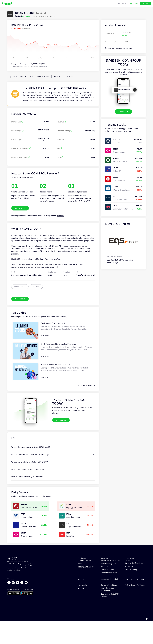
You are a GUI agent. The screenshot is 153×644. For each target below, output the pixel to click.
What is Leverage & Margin (132, 570)
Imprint (81, 611)
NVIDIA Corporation (86, 562)
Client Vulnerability (109, 584)
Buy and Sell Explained (134, 574)
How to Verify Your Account (109, 576)
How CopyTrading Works (135, 562)
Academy (61, 216)
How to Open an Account (111, 572)
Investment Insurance (134, 605)
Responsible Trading (133, 565)
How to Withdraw (108, 569)
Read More (45, 336)
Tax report (129, 578)
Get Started (20, 299)
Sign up (146, 3)
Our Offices (82, 605)
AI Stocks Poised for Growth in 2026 (55, 365)
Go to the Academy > (86, 385)
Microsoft (82, 569)
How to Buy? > (43, 77)
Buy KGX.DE (123, 112)
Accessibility (83, 608)
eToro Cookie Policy (109, 595)
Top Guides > (70, 77)
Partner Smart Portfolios (135, 608)
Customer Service (108, 581)
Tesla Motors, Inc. (85, 572)
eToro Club (129, 601)
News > (57, 77)
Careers (81, 601)
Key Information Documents (108, 612)
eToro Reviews (84, 598)
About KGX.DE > (26, 77)
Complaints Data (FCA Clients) (110, 618)
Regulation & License (110, 601)
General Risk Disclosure (111, 605)
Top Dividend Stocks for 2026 (53, 323)
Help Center (106, 562)
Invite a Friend (130, 595)
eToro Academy (131, 581)
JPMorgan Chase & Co (87, 578)
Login (136, 3)
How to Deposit (107, 565)
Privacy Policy (107, 598)
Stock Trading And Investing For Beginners (58, 344)
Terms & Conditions (109, 608)
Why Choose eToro (85, 595)
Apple (80, 575)
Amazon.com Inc (85, 565)
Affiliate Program (131, 598)
